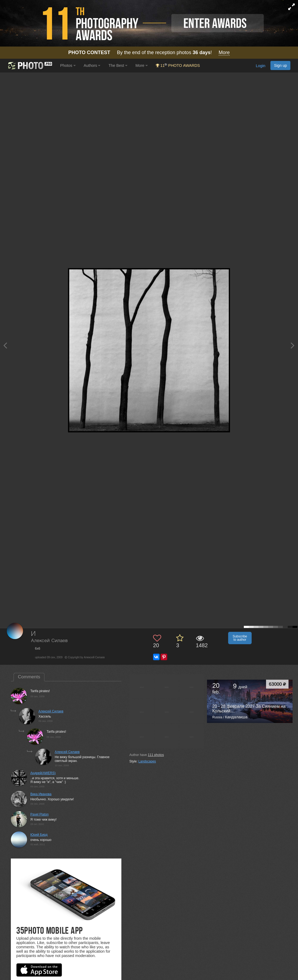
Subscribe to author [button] (240, 638)
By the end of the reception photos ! (149, 53)
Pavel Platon (39, 814)
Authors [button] (92, 65)
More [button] (142, 65)
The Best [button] (118, 65)
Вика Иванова (41, 794)
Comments (29, 677)
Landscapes (147, 761)
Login (260, 66)
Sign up (280, 65)
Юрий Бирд (39, 835)
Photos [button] (68, 65)
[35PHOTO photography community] (29, 66)
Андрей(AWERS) (43, 773)
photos (156, 755)
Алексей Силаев (49, 641)
